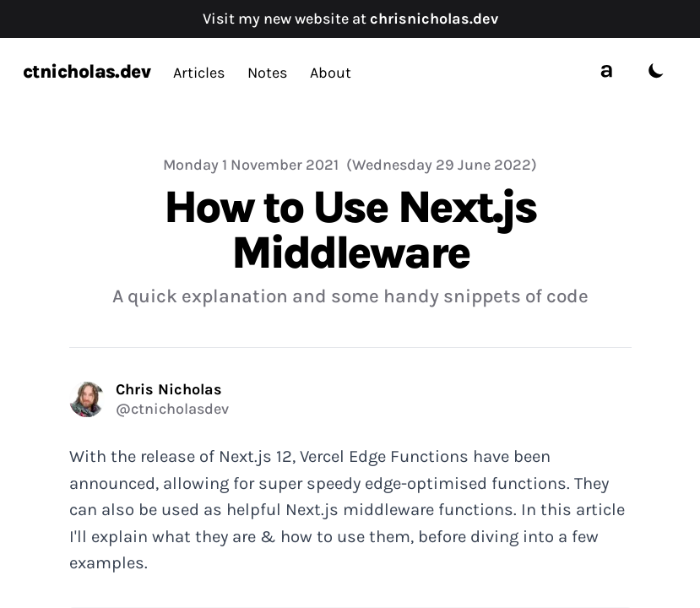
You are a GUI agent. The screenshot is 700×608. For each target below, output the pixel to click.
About (331, 73)
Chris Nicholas (169, 389)
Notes (267, 73)
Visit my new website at (350, 19)
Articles (199, 73)
